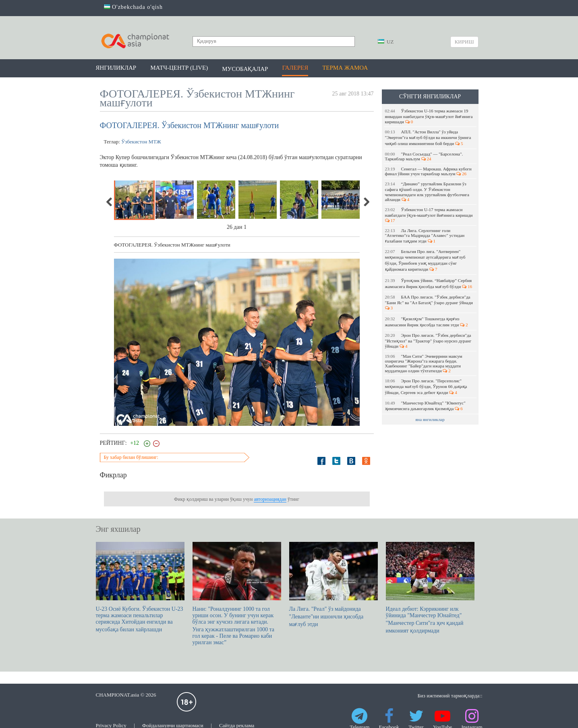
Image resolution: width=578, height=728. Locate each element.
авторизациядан (270, 499)
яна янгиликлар (430, 419)
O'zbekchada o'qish (134, 7)
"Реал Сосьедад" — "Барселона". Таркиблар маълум (424, 156)
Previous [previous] (110, 202)
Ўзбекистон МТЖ (141, 142)
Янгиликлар (116, 68)
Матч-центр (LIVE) (179, 68)
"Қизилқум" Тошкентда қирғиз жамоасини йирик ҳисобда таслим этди (427, 322)
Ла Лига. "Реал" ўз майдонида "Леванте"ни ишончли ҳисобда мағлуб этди (334, 585)
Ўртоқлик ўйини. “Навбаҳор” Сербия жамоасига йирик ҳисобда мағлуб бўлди (429, 283)
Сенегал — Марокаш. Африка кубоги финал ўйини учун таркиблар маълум (428, 171)
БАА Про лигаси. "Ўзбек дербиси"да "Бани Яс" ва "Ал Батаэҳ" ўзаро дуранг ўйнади (430, 302)
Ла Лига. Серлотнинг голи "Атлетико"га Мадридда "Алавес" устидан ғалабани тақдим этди (425, 236)
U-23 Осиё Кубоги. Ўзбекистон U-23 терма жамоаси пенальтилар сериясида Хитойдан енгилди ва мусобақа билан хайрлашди (140, 587)
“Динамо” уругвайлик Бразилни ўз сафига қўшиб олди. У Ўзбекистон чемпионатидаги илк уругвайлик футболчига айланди (427, 192)
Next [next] (366, 202)
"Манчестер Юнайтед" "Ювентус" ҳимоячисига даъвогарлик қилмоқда (425, 406)
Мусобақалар (245, 69)
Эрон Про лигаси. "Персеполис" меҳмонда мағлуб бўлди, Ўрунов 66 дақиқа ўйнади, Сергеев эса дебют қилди (426, 387)
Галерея (295, 68)
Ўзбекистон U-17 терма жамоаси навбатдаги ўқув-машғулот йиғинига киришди (430, 215)
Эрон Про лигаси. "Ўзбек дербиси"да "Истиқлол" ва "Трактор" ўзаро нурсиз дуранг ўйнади (428, 341)
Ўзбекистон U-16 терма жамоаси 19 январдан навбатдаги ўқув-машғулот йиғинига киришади (429, 116)
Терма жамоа (345, 68)
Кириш (464, 42)
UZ (386, 42)
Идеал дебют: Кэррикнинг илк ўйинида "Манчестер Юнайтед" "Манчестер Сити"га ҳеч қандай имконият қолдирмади (430, 588)
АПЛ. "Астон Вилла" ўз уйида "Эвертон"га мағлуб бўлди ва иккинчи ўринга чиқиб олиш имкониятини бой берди (428, 138)
